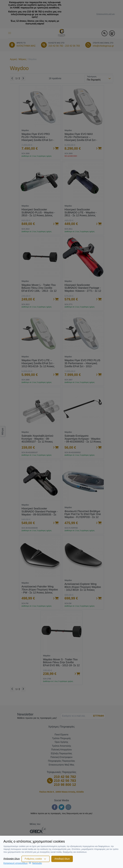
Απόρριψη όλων (12, 859)
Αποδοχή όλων (62, 859)
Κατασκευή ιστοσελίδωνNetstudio (23, 863)
